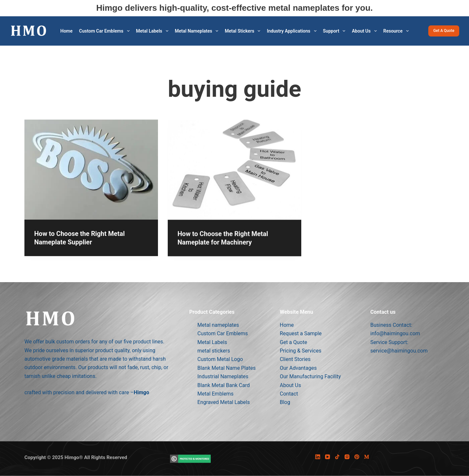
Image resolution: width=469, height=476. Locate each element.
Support (336, 31)
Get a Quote (444, 31)
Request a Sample (301, 333)
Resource (397, 31)
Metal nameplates (218, 325)
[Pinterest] (357, 457)
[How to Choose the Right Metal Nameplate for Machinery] (234, 178)
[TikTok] (337, 457)
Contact (289, 393)
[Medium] (367, 457)
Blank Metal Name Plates (227, 368)
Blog (285, 402)
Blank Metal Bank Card (224, 385)
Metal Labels (154, 31)
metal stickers (244, 31)
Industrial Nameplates (223, 376)
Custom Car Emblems (106, 31)
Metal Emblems (215, 393)
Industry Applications (293, 31)
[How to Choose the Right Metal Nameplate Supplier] (91, 171)
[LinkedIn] (318, 457)
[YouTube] (327, 457)
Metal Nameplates (198, 31)
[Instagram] (347, 457)
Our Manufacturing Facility (310, 376)
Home (66, 31)
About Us (365, 31)
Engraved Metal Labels (224, 402)
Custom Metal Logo (220, 359)
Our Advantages (298, 368)
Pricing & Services (301, 350)
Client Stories (295, 359)
